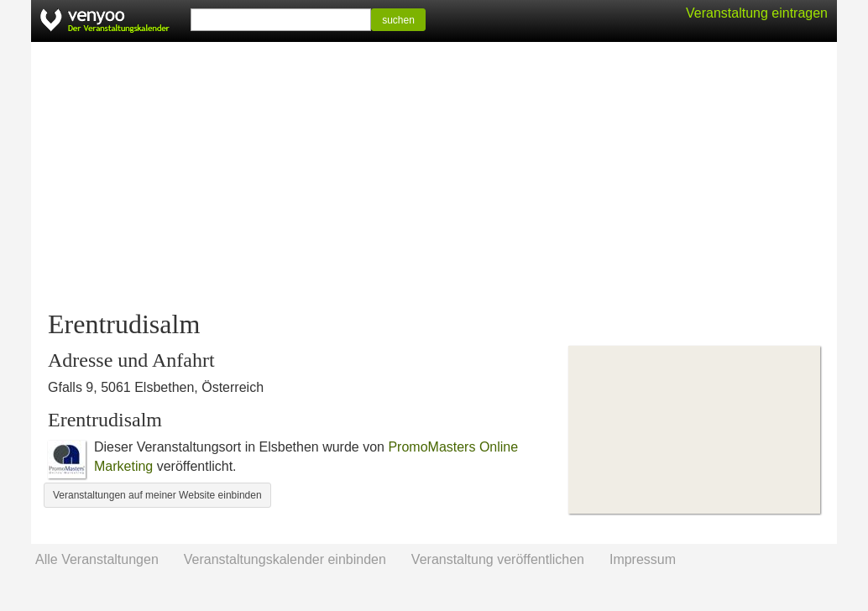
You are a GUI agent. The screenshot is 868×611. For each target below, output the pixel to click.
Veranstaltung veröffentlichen (498, 559)
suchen (398, 20)
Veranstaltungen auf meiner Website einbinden (157, 495)
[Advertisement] (434, 176)
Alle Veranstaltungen (97, 559)
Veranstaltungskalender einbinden (285, 559)
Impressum (643, 559)
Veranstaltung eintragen (757, 13)
